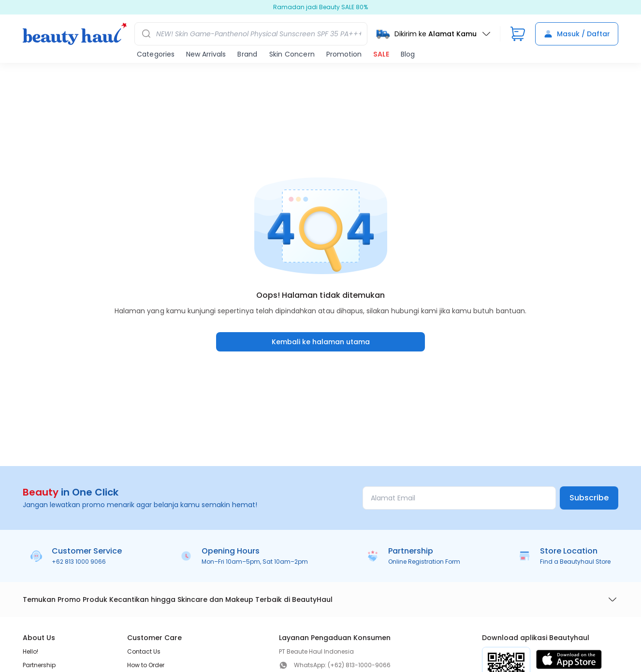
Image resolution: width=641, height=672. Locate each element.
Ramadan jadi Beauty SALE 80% (320, 7)
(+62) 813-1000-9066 (359, 665)
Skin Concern (292, 54)
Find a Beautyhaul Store (575, 562)
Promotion (344, 54)
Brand (247, 54)
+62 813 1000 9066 (79, 562)
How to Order (146, 665)
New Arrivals (206, 54)
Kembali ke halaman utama (321, 342)
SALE (381, 54)
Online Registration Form (424, 562)
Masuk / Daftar (577, 34)
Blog (408, 54)
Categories (156, 54)
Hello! (30, 651)
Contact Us (144, 651)
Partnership (39, 665)
